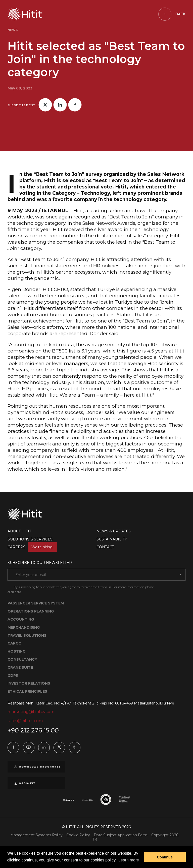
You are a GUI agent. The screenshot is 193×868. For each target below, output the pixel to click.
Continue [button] (165, 857)
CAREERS (32, 547)
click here (14, 592)
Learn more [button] (129, 860)
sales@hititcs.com (25, 721)
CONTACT (105, 547)
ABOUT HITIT (19, 531)
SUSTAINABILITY (112, 539)
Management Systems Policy (36, 835)
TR (95, 839)
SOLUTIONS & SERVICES (30, 539)
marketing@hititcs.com (31, 712)
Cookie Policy (78, 835)
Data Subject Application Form (121, 835)
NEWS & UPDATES (114, 531)
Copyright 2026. (165, 835)
